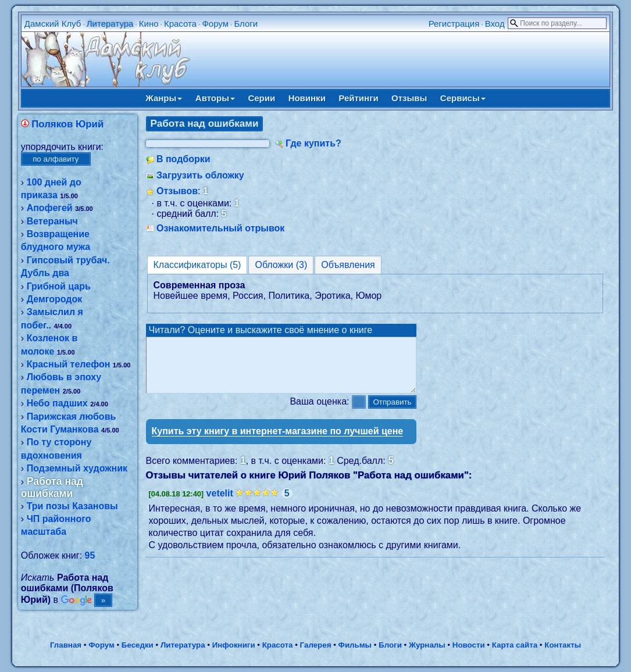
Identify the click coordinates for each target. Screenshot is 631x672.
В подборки (183, 159)
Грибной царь (59, 286)
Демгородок (55, 299)
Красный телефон (69, 364)
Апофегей (50, 208)
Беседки (138, 645)
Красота (180, 24)
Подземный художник (77, 468)
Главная (66, 645)
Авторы (215, 98)
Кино (149, 24)
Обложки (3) (281, 265)
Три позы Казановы (72, 506)
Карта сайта (515, 645)
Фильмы (355, 645)
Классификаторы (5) (197, 265)
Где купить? (313, 143)
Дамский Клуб (53, 24)
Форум (215, 24)
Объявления (348, 265)
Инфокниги (234, 645)
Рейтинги (358, 98)
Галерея (316, 645)
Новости (469, 645)
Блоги (246, 24)
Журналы (427, 645)
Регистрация (454, 24)
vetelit (220, 504)
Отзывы (409, 98)
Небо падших (57, 403)
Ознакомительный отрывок (220, 228)
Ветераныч (52, 221)
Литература (110, 24)
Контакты (563, 645)
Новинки (307, 98)
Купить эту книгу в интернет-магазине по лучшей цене (278, 442)
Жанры (164, 98)
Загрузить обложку (200, 175)
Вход (495, 24)
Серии (261, 98)
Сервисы (463, 98)
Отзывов (177, 191)
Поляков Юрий (67, 124)
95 (90, 555)
